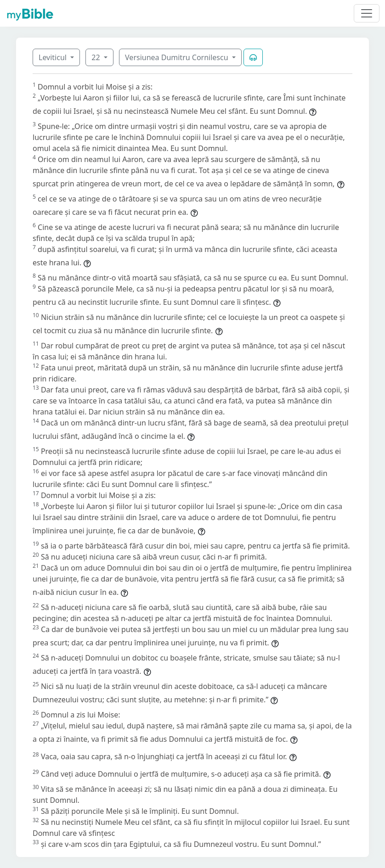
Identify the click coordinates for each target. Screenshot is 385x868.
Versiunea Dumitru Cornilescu (178, 57)
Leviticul (54, 57)
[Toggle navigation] (367, 13)
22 (96, 57)
